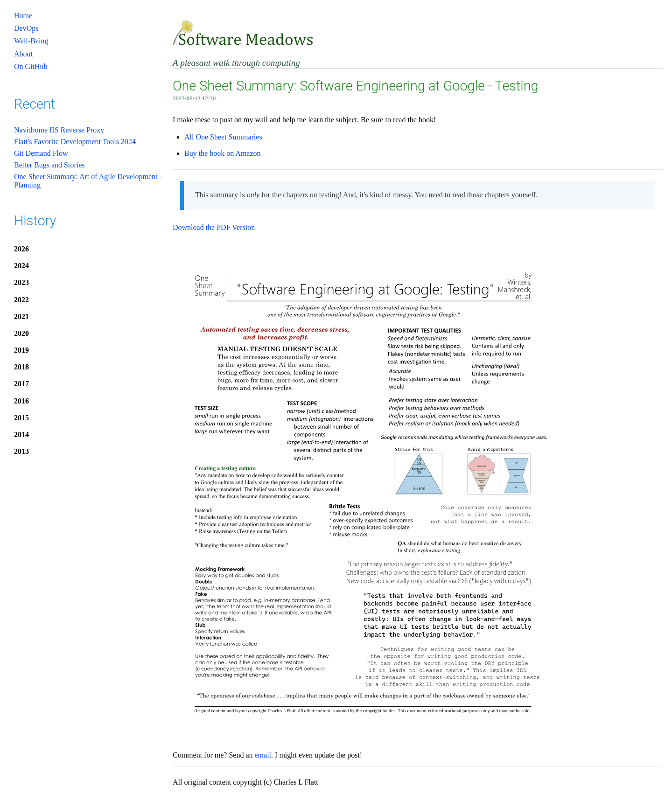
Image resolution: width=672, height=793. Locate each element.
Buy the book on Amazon (223, 153)
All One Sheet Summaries (223, 137)
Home (23, 16)
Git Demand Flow (41, 153)
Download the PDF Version (214, 227)
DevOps (26, 28)
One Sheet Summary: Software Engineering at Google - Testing (355, 86)
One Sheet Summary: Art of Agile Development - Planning (88, 181)
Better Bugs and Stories (49, 165)
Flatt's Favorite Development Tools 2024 (75, 142)
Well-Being (31, 41)
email (263, 755)
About (23, 54)
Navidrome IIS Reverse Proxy (59, 130)
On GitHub (31, 66)
